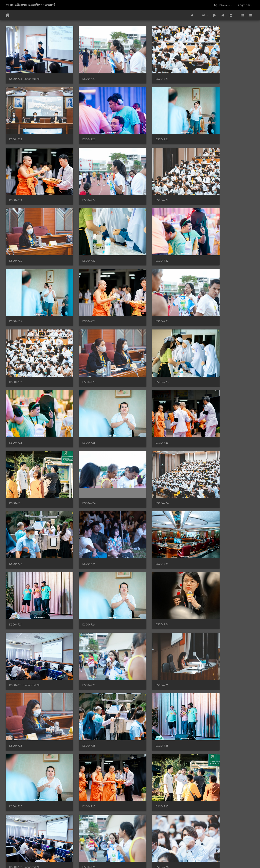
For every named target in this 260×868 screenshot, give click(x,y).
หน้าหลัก (8, 15)
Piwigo (137, 860)
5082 (167, 846)
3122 (106, 846)
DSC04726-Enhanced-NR (216, 558)
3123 (117, 846)
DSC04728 (206, 828)
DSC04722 (206, 126)
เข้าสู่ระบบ (243, 5)
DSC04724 (143, 342)
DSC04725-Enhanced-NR (152, 450)
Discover (225, 5)
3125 (139, 846)
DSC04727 (79, 720)
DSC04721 (79, 72)
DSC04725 (206, 450)
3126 (150, 846)
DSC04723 (143, 234)
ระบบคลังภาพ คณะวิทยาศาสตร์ (30, 5)
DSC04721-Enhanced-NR (25, 72)
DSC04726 (16, 612)
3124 (128, 846)
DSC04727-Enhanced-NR (25, 720)
